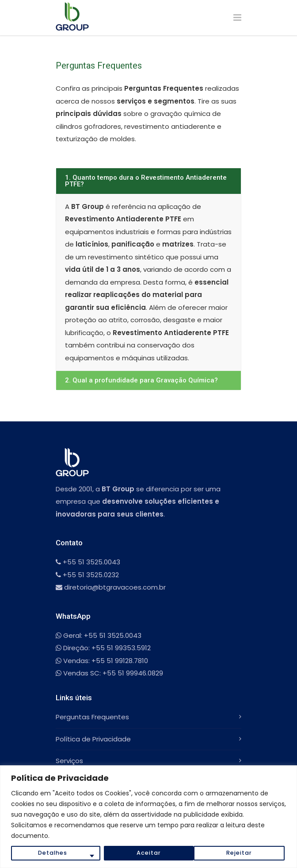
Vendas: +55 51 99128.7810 (102, 661)
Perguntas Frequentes (92, 717)
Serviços (69, 761)
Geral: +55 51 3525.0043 (99, 635)
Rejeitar (149, 853)
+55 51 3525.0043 (88, 562)
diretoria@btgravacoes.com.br (111, 587)
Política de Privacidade (93, 739)
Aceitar (242, 853)
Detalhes (52, 853)
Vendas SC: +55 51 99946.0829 (109, 673)
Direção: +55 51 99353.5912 (103, 648)
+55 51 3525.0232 (87, 575)
